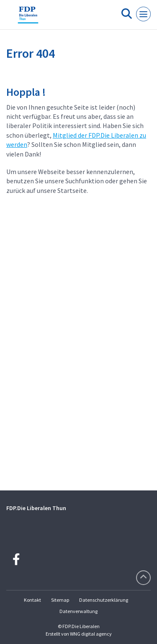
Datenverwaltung (78, 611)
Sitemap (60, 600)
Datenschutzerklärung (104, 600)
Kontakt (32, 600)
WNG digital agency (91, 634)
